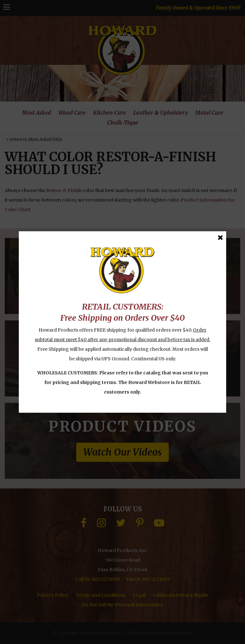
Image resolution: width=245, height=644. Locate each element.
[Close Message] (220, 238)
